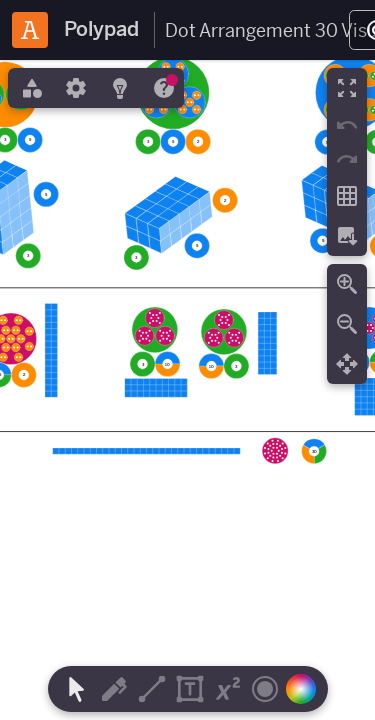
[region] (187, 390)
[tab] (30, 88)
